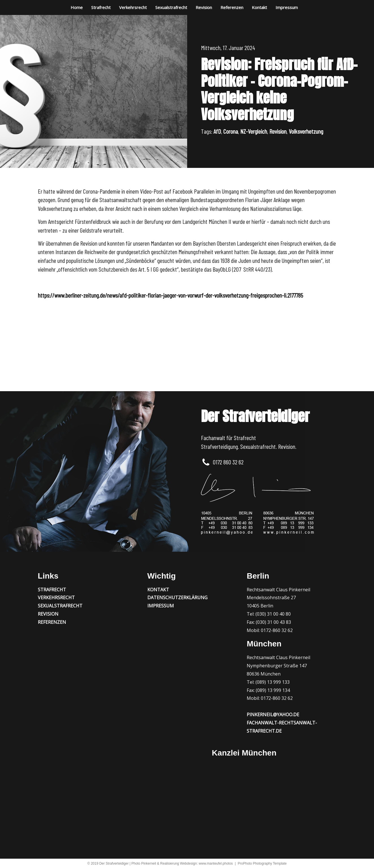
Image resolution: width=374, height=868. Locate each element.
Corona (231, 131)
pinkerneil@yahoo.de (273, 715)
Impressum (287, 7)
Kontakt (259, 7)
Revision (204, 7)
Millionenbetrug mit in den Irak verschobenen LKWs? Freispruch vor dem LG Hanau (129, 341)
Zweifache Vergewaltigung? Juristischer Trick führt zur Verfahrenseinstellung (251, 348)
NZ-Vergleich (254, 131)
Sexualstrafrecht (171, 7)
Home (77, 7)
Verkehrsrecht (133, 7)
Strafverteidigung (219, 446)
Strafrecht (101, 7)
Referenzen (232, 7)
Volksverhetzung (306, 131)
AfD (217, 131)
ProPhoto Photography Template (262, 863)
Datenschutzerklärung (177, 598)
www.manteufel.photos (216, 863)
